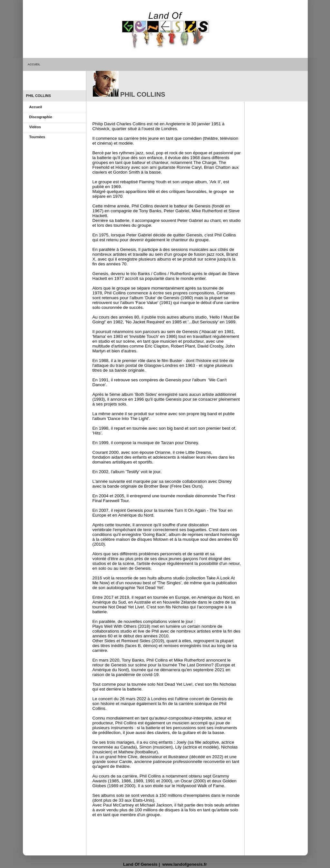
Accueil (36, 107)
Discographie (41, 117)
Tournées (37, 137)
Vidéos (35, 127)
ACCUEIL (34, 64)
